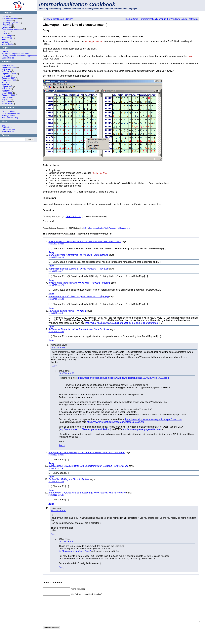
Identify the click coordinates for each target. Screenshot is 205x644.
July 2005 (6, 99)
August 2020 (7, 65)
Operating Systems (10, 23)
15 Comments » (124, 228)
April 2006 (6, 91)
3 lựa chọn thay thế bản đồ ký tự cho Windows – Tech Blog (79, 269)
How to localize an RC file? (59, 19)
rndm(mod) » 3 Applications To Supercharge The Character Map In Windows (87, 493)
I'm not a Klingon (9, 111)
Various (5, 42)
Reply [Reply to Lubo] (54, 534)
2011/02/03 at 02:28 (66, 541)
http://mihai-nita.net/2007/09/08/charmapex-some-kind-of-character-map (121, 323)
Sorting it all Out (9, 115)
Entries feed (7, 127)
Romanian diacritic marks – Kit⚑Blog (67, 311)
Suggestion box (8, 58)
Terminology (7, 38)
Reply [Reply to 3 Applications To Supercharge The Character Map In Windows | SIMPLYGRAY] (51, 477)
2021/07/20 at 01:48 (56, 299)
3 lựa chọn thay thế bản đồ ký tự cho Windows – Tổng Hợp (79, 297)
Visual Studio (7, 44)
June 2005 (6, 102)
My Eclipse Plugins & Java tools (15, 54)
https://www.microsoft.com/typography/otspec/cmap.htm (153, 419)
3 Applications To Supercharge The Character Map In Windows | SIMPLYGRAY (88, 466)
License (5, 51)
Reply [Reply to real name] (54, 366)
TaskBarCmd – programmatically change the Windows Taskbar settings (161, 19)
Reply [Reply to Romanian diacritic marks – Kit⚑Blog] (51, 327)
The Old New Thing (10, 118)
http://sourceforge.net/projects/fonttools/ (142, 429)
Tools (4, 40)
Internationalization (10, 18)
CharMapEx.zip (73, 216)
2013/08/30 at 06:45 (58, 347)
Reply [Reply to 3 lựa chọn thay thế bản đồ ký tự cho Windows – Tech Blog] (51, 280)
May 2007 (6, 82)
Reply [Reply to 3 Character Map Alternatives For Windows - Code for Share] (51, 340)
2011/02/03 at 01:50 (58, 511)
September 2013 (9, 67)
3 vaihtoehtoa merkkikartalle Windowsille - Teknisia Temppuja (79, 283)
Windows (7, 27)
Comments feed (9, 129)
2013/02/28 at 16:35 (56, 495)
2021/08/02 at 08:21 (56, 271)
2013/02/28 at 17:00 (56, 482)
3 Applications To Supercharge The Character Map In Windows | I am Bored (87, 453)
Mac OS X (7, 25)
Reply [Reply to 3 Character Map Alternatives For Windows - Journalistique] (51, 266)
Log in (4, 125)
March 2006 (7, 93)
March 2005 (7, 104)
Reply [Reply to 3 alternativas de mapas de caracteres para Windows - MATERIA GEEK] (51, 252)
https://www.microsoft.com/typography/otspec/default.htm (116, 422)
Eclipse (5, 16)
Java (5, 33)
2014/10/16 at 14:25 (56, 332)
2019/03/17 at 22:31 (56, 313)
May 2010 (6, 76)
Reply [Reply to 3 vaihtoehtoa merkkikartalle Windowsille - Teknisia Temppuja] (51, 294)
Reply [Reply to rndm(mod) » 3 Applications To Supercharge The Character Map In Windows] (51, 503)
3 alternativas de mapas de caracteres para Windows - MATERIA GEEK (85, 242)
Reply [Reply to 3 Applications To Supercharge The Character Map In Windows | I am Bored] (51, 463)
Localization (7, 21)
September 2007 (9, 80)
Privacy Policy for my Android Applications (19, 56)
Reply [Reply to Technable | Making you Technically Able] (51, 490)
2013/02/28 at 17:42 (56, 468)
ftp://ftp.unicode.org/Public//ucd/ (75, 551)
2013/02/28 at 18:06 (56, 455)
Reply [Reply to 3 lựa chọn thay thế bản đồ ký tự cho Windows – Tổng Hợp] (51, 308)
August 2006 (7, 87)
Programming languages (12, 29)
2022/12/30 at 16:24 (56, 244)
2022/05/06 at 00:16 (56, 257)
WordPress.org (8, 131)
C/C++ (6, 31)
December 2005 (9, 95)
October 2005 (8, 97)
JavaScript (7, 36)
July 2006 (6, 89)
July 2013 (6, 70)
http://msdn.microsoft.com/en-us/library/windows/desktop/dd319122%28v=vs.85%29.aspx (123, 378)
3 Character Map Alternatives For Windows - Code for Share (79, 329)
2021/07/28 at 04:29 (56, 285)
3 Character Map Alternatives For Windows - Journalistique (78, 255)
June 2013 (6, 72)
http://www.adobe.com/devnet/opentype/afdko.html (85, 429)
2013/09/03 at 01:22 (66, 373)
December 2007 (9, 78)
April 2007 (6, 84)
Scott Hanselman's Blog (12, 113)
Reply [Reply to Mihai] (62, 445)
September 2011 (9, 74)
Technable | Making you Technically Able (69, 479)
